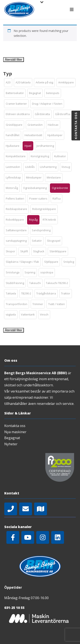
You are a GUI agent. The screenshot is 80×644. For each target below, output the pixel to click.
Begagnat (12, 438)
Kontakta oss (15, 426)
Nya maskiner (15, 432)
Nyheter (11, 444)
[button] (8, 83)
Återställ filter (14, 60)
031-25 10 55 (14, 608)
